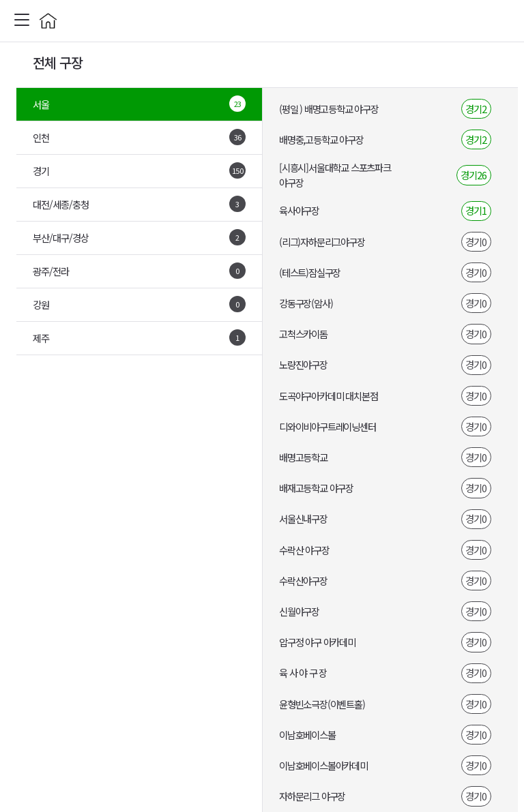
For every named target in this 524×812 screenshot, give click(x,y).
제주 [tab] (139, 337)
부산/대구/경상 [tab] (139, 237)
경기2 (476, 109)
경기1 (476, 210)
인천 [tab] (139, 137)
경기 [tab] (139, 170)
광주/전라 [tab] (139, 271)
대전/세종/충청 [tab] (139, 204)
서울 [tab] (139, 104)
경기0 (476, 242)
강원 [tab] (139, 304)
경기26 (474, 175)
